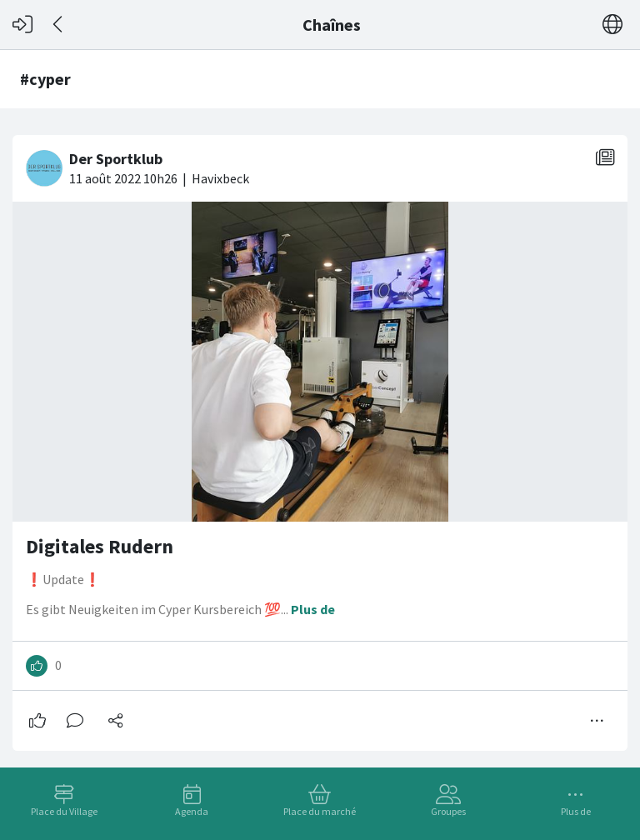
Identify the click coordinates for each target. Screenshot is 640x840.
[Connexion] (22, 25)
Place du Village (64, 811)
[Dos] (59, 25)
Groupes (448, 811)
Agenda (192, 811)
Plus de (576, 811)
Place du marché (320, 811)
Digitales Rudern (100, 546)
